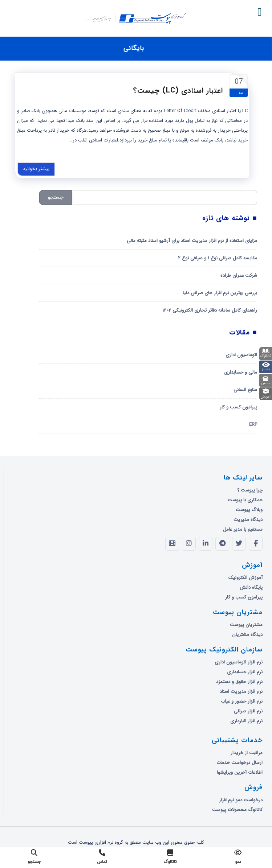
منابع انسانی (245, 390)
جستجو (56, 197)
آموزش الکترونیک (245, 578)
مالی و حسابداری (241, 372)
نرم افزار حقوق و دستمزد (239, 682)
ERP (253, 425)
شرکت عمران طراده (239, 275)
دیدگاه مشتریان (247, 635)
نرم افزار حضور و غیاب (242, 701)
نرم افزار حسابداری (245, 672)
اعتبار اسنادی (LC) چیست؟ (178, 90)
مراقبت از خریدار (247, 753)
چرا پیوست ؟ (250, 490)
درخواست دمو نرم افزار (241, 800)
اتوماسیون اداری (241, 355)
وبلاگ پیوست (249, 510)
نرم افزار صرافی (248, 711)
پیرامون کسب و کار (238, 407)
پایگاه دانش (251, 587)
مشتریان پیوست (246, 625)
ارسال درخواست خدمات (239, 763)
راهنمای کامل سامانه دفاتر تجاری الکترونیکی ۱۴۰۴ (210, 310)
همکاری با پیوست (245, 500)
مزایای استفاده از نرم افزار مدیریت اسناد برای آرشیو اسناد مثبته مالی (192, 241)
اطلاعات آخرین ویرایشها (240, 772)
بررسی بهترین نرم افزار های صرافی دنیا (220, 293)
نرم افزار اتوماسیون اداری (239, 662)
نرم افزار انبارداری (246, 721)
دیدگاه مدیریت (248, 520)
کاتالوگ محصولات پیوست (237, 810)
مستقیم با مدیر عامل (243, 529)
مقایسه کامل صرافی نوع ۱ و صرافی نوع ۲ (218, 258)
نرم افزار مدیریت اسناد (241, 692)
